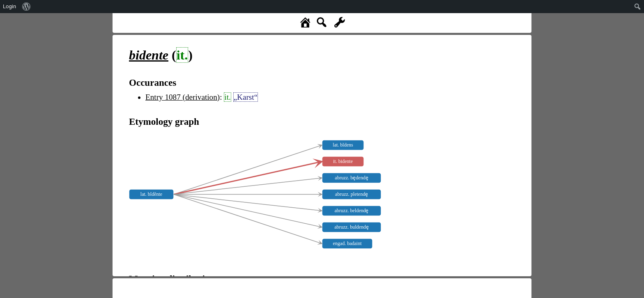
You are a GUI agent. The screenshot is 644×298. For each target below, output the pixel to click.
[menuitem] (26, 7)
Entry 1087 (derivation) (183, 97)
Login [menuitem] (9, 6)
